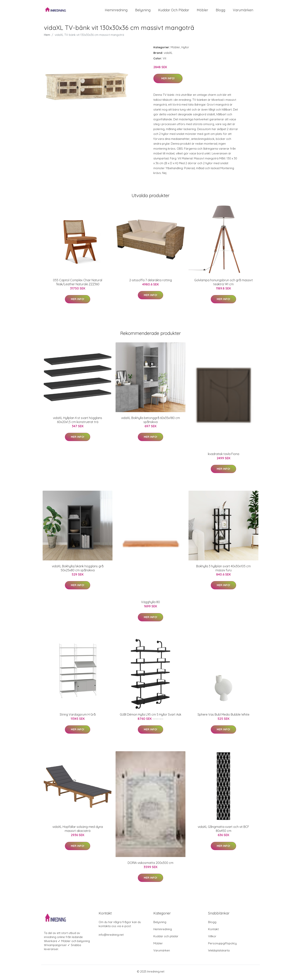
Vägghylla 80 (150, 604)
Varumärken (243, 11)
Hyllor (185, 49)
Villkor (212, 938)
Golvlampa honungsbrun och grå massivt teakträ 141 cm (224, 284)
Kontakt (213, 931)
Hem (47, 37)
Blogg (220, 11)
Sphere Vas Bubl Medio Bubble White (223, 716)
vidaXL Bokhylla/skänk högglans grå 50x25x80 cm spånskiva (78, 570)
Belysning (143, 11)
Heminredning (116, 11)
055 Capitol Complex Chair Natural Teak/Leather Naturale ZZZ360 (78, 284)
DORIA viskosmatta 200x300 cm (150, 865)
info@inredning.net (111, 937)
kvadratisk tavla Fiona (224, 456)
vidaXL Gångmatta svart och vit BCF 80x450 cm (223, 831)
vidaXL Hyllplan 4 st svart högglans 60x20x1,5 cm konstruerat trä (78, 422)
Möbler (202, 11)
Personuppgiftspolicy (222, 945)
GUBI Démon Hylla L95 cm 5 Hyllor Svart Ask (150, 716)
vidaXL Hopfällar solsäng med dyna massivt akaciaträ (78, 831)
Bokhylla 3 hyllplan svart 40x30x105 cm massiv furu (223, 570)
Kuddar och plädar (174, 11)
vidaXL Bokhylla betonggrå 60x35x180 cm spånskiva (150, 422)
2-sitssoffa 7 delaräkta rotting (150, 282)
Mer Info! (168, 80)
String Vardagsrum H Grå (78, 716)
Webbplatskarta (219, 952)
